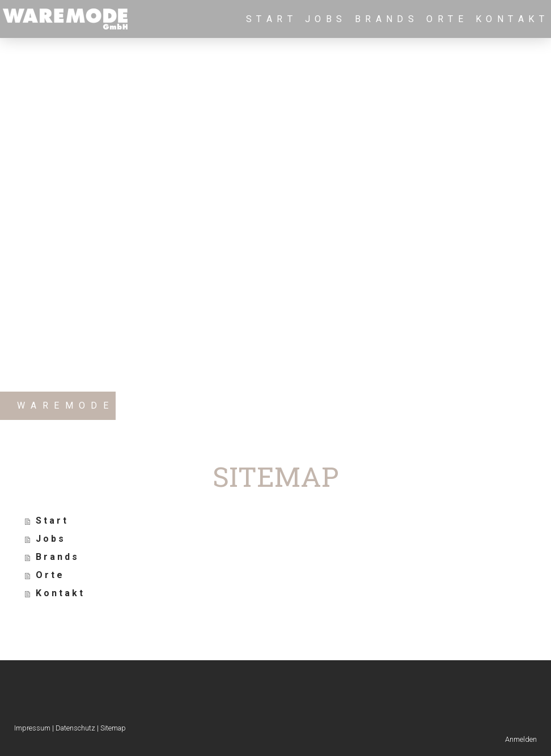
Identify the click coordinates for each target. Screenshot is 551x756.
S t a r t (270, 19)
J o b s (324, 19)
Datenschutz (75, 728)
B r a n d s (385, 19)
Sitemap (113, 728)
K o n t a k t (510, 19)
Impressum (32, 728)
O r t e (445, 19)
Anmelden (521, 739)
